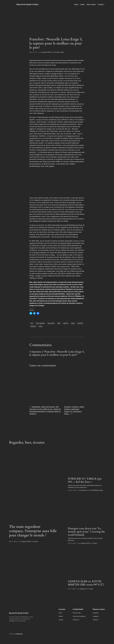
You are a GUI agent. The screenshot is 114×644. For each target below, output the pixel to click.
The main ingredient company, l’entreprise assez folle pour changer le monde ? (33, 531)
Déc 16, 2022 (72, 490)
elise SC (66, 323)
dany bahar (51, 323)
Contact (101, 4)
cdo (32, 323)
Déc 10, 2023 (72, 543)
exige (73, 323)
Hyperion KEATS (46, 52)
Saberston (83, 589)
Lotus (41, 326)
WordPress (20, 634)
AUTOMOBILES (94, 490)
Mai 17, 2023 (72, 589)
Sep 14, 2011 (33, 52)
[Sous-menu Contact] (104, 4)
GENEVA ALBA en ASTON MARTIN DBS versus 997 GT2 (86, 583)
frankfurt (33, 326)
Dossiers (57, 52)
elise (59, 323)
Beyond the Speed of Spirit (28, 4)
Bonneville (83, 490)
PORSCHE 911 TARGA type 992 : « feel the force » (85, 480)
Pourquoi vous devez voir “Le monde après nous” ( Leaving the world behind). (86, 532)
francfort (80, 323)
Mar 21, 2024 (13, 541)
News (62, 52)
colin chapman (40, 323)
